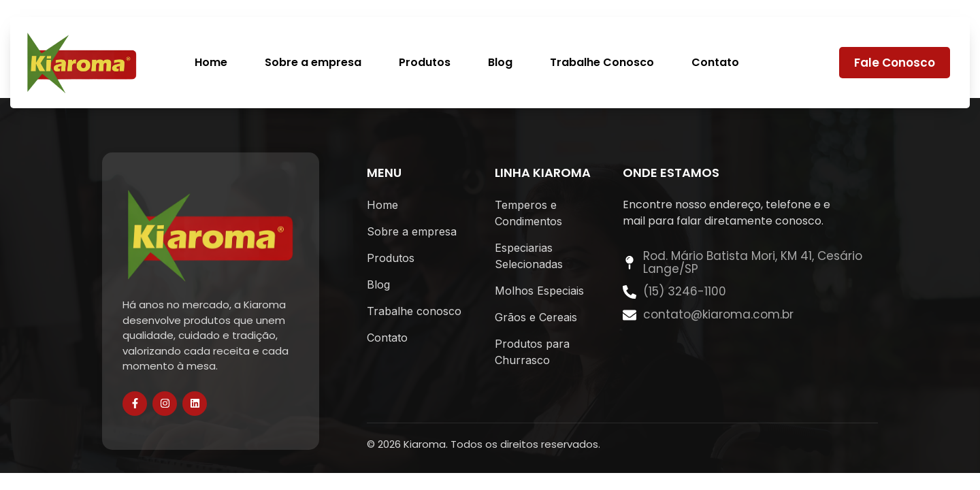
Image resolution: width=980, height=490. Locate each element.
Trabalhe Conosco (602, 63)
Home (211, 63)
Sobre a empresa (313, 63)
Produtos (425, 63)
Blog (500, 63)
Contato (715, 63)
